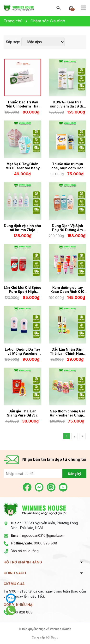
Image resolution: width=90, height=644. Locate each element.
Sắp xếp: (13, 42)
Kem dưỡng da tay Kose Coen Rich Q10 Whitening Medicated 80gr (67, 290)
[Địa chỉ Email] (45, 474)
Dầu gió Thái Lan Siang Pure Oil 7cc (22, 413)
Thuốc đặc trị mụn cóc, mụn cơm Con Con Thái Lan (67, 166)
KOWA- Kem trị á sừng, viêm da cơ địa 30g (67, 104)
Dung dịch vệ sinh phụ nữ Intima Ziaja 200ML (22, 228)
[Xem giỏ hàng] (71, 8)
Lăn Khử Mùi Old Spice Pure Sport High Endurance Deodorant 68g (23, 290)
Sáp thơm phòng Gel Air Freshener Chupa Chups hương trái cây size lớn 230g (68, 413)
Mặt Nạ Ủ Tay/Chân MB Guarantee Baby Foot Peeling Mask (23, 166)
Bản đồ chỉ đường (25, 551)
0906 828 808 (34, 543)
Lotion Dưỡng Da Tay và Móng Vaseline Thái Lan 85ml (22, 351)
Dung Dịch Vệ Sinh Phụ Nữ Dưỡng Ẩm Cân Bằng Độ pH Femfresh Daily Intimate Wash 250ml (67, 228)
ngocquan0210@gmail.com (38, 535)
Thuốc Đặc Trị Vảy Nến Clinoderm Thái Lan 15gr (22, 104)
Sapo (55, 637)
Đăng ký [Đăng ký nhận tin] (74, 474)
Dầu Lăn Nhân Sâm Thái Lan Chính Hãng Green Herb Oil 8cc (68, 351)
